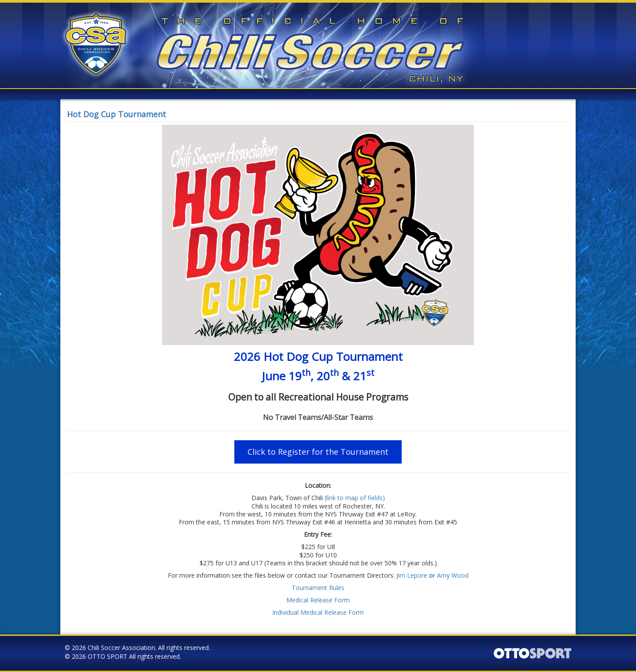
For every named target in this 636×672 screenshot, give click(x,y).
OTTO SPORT (107, 656)
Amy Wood (453, 575)
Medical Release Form (318, 600)
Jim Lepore (412, 575)
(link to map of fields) (355, 498)
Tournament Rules (318, 588)
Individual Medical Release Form (318, 612)
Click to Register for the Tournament (318, 452)
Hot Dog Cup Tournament (116, 114)
